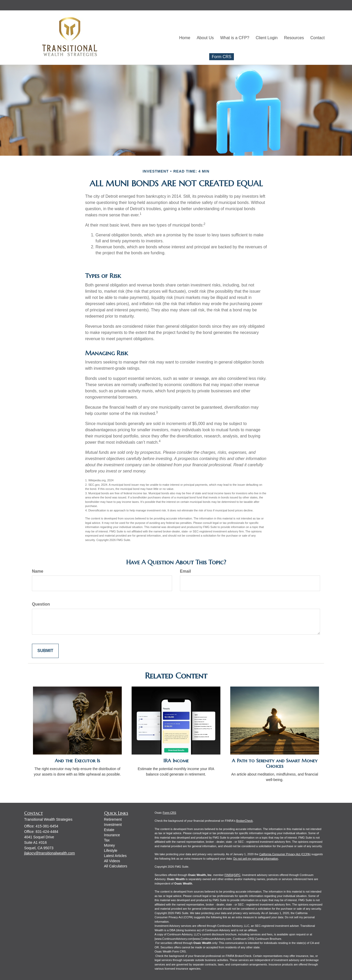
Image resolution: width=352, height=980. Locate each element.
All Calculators (116, 866)
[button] (211, 37)
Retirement (113, 819)
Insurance (112, 835)
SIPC (237, 875)
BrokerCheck (245, 821)
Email (185, 571)
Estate (109, 830)
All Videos (112, 861)
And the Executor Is (77, 761)
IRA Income (176, 761)
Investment (113, 825)
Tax (107, 840)
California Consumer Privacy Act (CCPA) (285, 854)
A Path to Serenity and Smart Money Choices (275, 763)
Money (110, 845)
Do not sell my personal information (256, 859)
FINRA (229, 875)
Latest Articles (115, 856)
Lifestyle (111, 851)
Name (38, 571)
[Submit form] (45, 651)
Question (41, 604)
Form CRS (222, 56)
